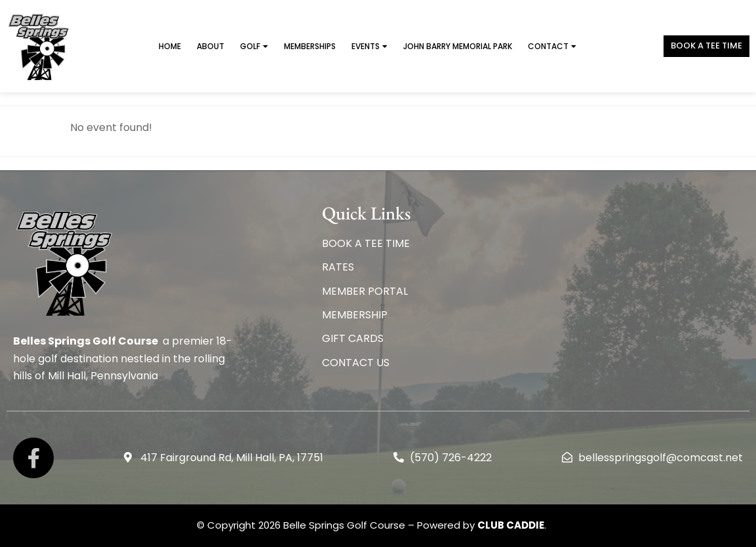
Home (170, 46)
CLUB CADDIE (511, 525)
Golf (254, 47)
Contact (552, 47)
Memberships (310, 46)
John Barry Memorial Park (458, 46)
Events (369, 47)
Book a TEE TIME (706, 46)
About (210, 46)
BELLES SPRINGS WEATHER (591, 253)
